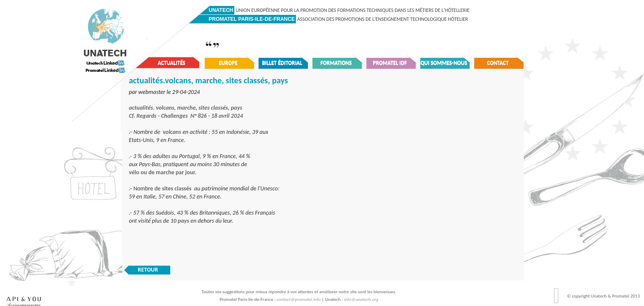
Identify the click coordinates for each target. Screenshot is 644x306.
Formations (336, 63)
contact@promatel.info (299, 299)
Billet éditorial (282, 63)
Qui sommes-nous (444, 63)
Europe (228, 63)
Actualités (172, 63)
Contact (498, 63)
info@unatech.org (361, 299)
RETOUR (148, 270)
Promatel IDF (390, 63)
